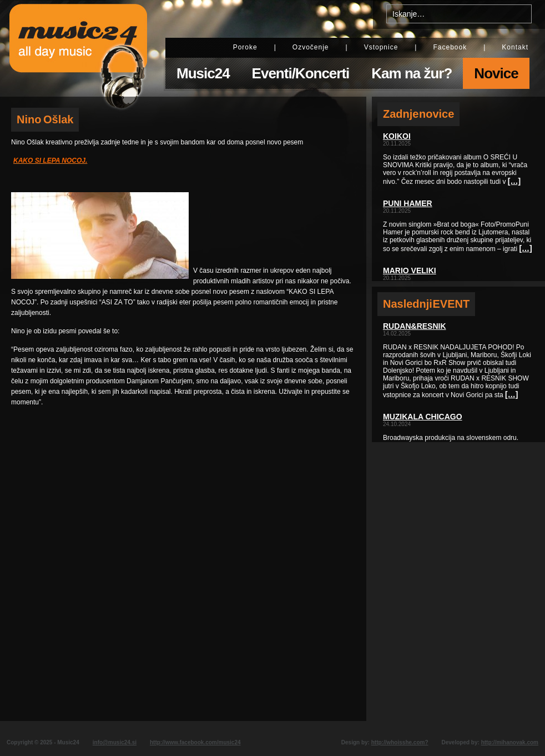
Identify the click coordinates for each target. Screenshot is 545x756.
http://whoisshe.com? (400, 742)
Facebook (450, 47)
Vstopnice (381, 47)
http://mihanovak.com (510, 742)
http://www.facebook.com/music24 (195, 742)
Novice (496, 73)
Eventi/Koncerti (301, 73)
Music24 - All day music (78, 48)
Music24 (203, 73)
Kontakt (515, 47)
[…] (514, 181)
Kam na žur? (412, 73)
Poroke (245, 47)
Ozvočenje (311, 47)
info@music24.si (115, 742)
